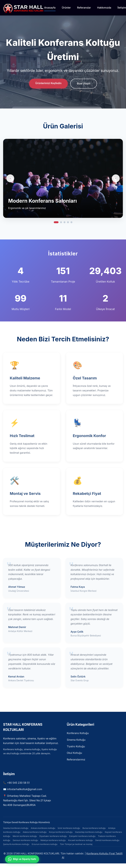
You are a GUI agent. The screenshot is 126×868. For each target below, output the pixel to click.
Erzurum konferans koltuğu (45, 844)
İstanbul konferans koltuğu (16, 828)
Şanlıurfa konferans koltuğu (16, 844)
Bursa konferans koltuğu (94, 828)
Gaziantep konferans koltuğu (89, 832)
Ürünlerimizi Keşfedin (48, 84)
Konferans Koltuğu (78, 733)
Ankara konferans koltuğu (43, 828)
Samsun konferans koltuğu (25, 840)
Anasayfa (50, 8)
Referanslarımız (76, 759)
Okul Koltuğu (75, 753)
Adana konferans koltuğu (35, 832)
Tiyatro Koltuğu (76, 746)
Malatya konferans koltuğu (53, 840)
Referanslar (84, 8)
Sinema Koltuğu (76, 740)
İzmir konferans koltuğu (69, 828)
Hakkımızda (104, 8)
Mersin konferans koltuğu (25, 836)
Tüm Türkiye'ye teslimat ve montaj (76, 844)
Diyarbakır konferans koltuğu (53, 836)
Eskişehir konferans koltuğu (82, 836)
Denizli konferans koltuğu (107, 840)
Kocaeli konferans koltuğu (80, 840)
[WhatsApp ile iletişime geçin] (22, 859)
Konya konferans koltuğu (61, 832)
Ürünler (66, 8)
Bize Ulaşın (84, 84)
